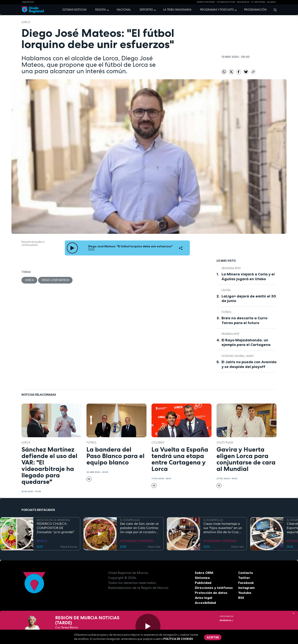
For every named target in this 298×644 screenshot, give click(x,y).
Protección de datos (211, 593)
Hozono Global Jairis (238, 356)
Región (100, 10)
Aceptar (213, 637)
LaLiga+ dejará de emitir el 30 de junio (249, 299)
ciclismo (158, 443)
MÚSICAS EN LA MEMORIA (53, 520)
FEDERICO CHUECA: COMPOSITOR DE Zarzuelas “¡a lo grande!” (56, 528)
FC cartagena (258, 2)
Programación (255, 10)
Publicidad (203, 583)
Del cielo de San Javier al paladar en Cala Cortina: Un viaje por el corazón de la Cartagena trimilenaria (139, 528)
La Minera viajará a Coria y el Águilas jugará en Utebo (248, 277)
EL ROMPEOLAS (130, 520)
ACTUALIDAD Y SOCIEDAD (137, 541)
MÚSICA (42, 541)
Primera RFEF (231, 334)
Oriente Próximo (206, 2)
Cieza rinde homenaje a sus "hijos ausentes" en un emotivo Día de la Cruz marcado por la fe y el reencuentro (223, 528)
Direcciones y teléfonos (214, 588)
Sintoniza (202, 578)
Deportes (146, 10)
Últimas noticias (74, 10)
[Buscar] (274, 10)
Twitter (244, 578)
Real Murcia (243, 2)
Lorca (26, 22)
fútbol (227, 312)
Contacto (246, 573)
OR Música (226, 620)
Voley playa (225, 443)
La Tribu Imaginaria (177, 10)
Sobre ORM (204, 573)
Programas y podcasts (217, 10)
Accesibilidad (205, 603)
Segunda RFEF (231, 268)
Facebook (246, 583)
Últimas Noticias (226, 2)
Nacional (124, 10)
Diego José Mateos (55, 280)
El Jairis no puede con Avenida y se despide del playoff (249, 364)
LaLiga (226, 290)
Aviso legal (203, 598)
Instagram (246, 588)
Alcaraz (271, 2)
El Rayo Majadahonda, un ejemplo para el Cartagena (246, 342)
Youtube (245, 593)
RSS (241, 598)
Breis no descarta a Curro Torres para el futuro (244, 320)
